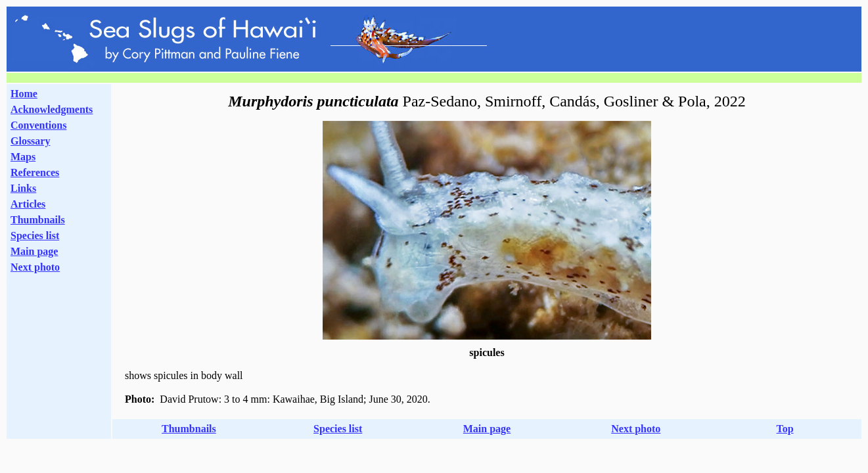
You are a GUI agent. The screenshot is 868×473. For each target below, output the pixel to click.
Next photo (636, 429)
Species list (35, 236)
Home (24, 94)
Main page (34, 251)
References (35, 172)
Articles (28, 204)
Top (785, 429)
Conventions (38, 125)
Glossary (30, 141)
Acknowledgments (52, 109)
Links (23, 188)
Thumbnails (38, 220)
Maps (23, 157)
